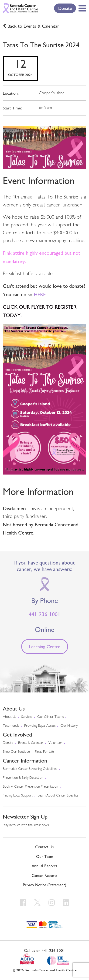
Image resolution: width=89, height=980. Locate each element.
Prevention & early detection (23, 778)
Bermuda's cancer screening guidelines (30, 769)
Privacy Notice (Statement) (44, 885)
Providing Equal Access (40, 726)
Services (27, 717)
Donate (65, 8)
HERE (40, 294)
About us (9, 717)
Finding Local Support (18, 796)
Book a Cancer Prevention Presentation (30, 787)
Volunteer (55, 743)
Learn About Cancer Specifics (58, 796)
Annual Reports (44, 866)
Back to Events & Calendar (33, 26)
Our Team (45, 857)
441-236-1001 (44, 614)
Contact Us (44, 847)
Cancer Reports (45, 875)
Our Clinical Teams (50, 717)
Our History (69, 726)
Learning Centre (45, 647)
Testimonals (11, 726)
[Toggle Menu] (81, 8)
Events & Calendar (31, 743)
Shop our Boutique (16, 752)
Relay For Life (44, 752)
